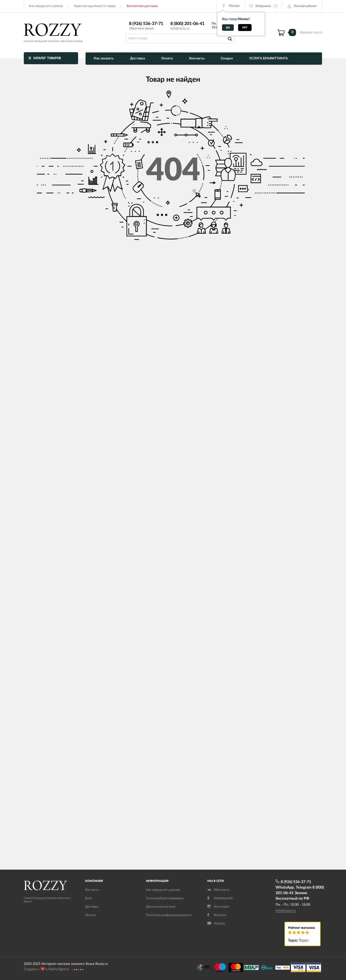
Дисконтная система (161, 907)
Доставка (137, 58)
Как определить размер (46, 6)
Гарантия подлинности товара (95, 6)
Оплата (167, 58)
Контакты (197, 58)
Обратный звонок (142, 28)
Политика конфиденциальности (169, 915)
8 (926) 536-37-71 (146, 24)
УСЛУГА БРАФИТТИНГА (269, 58)
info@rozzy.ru (180, 28)
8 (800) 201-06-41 (187, 24)
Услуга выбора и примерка (165, 898)
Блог (88, 898)
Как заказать (104, 58)
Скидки (227, 58)
